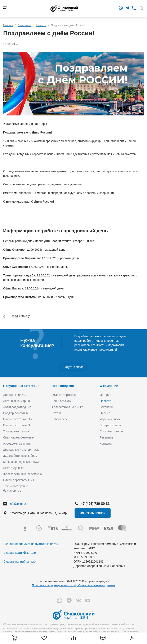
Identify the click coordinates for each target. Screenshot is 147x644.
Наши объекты (61, 401)
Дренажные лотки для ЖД (21, 450)
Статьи (56, 413)
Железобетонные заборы (20, 456)
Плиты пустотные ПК (17, 425)
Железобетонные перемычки (23, 474)
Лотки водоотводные (17, 407)
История (105, 395)
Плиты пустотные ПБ (17, 419)
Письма (105, 413)
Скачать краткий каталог (20, 553)
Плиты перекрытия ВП (18, 480)
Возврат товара (110, 425)
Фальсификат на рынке (67, 407)
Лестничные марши (16, 401)
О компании (109, 386)
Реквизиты (107, 437)
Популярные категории (21, 386)
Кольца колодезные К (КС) (21, 462)
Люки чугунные (13, 468)
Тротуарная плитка (16, 431)
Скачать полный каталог (20, 562)
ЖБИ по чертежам (64, 395)
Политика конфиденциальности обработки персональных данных (73, 585)
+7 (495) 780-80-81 (95, 504)
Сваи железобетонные (18, 437)
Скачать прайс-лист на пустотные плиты (31, 544)
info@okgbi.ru (19, 504)
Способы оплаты (111, 431)
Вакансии (106, 407)
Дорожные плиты (15, 395)
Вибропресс (60, 419)
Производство (63, 386)
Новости (105, 401)
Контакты (106, 444)
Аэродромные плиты (17, 444)
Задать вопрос (74, 367)
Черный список (110, 419)
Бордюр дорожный (16, 413)
